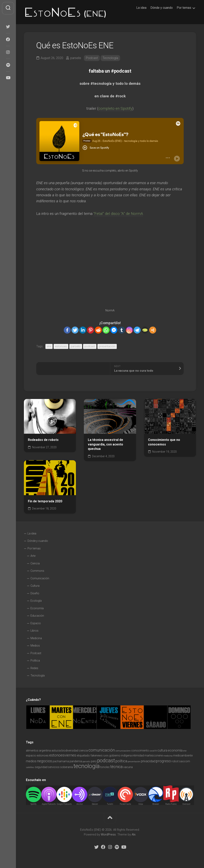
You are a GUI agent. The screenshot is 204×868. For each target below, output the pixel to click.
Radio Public (171, 804)
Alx (134, 834)
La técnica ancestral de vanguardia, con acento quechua (105, 444)
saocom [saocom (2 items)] (185, 761)
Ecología (36, 601)
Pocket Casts (125, 804)
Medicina (36, 638)
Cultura (35, 586)
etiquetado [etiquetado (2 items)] (83, 755)
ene (49, 346)
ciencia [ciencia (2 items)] (83, 750)
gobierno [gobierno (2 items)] (115, 755)
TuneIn (110, 804)
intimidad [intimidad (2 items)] (138, 755)
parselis (76, 58)
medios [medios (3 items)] (31, 761)
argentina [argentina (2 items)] (45, 750)
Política (35, 661)
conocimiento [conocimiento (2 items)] (140, 750)
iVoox (141, 804)
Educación (37, 616)
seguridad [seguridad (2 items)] (41, 767)
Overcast (186, 804)
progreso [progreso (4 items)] (163, 761)
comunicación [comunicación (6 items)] (102, 750)
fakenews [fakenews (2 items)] (97, 755)
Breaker (156, 804)
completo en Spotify (115, 108)
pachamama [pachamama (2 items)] (61, 761)
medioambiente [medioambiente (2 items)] (183, 755)
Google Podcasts (64, 804)
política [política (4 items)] (121, 761)
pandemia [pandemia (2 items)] (76, 761)
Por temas (184, 8)
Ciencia (35, 563)
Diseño (35, 593)
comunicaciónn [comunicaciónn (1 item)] (123, 751)
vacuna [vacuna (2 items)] (128, 767)
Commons (37, 571)
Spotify (33, 804)
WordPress (108, 834)
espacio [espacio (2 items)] (31, 755)
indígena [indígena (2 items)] (126, 755)
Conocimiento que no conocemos (164, 442)
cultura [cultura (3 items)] (162, 750)
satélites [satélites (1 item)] (30, 767)
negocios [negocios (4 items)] (45, 761)
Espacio (36, 623)
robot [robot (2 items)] (175, 761)
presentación (107, 346)
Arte (33, 556)
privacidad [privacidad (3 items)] (148, 761)
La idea (141, 8)
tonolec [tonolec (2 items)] (105, 767)
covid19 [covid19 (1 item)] (153, 751)
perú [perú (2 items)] (94, 761)
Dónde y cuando (162, 8)
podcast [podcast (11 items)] (106, 760)
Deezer (95, 804)
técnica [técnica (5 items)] (117, 767)
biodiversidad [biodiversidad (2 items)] (70, 750)
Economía (37, 608)
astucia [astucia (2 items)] (56, 750)
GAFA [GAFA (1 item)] (106, 756)
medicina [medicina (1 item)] (168, 756)
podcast (90, 346)
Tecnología (110, 58)
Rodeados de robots (43, 440)
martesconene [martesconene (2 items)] (154, 755)
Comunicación (40, 578)
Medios (35, 646)
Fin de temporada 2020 (45, 501)
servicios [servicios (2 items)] (54, 767)
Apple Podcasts (49, 804)
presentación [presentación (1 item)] (134, 762)
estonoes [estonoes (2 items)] (43, 755)
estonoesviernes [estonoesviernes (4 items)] (63, 755)
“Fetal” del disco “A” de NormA (118, 214)
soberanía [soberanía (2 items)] (67, 767)
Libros (34, 631)
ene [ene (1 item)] (185, 751)
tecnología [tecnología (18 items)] (87, 766)
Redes (34, 668)
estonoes (61, 346)
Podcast (92, 58)
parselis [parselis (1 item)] (87, 762)
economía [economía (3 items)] (175, 750)
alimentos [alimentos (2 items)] (32, 750)
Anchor (80, 804)
